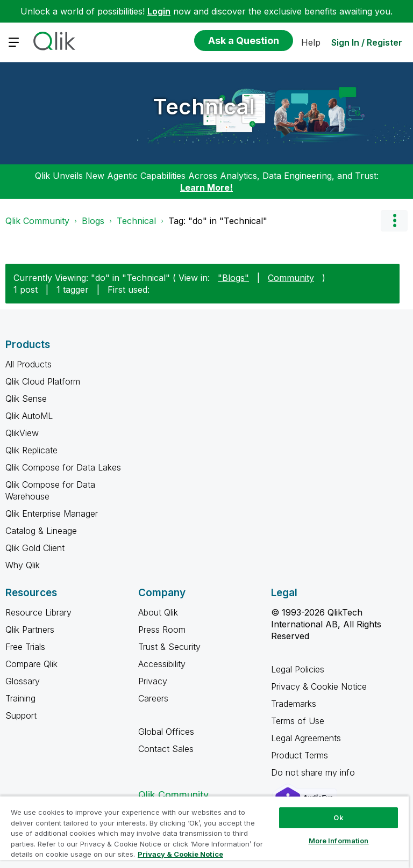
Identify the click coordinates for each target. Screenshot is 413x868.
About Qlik (158, 612)
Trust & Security (169, 647)
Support (21, 715)
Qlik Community (37, 221)
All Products (29, 364)
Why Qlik (23, 565)
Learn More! (206, 187)
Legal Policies (298, 669)
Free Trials (25, 647)
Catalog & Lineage (41, 531)
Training (20, 698)
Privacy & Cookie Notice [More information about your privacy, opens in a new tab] (180, 854)
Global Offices (166, 732)
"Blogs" (233, 278)
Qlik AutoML (29, 416)
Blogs (93, 221)
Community (291, 278)
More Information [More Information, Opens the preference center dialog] (339, 841)
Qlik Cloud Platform (43, 381)
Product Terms (300, 755)
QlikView (22, 433)
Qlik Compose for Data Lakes (63, 467)
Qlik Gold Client (35, 548)
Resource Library (38, 612)
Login (159, 11)
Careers (153, 698)
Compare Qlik (31, 664)
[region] (204, 832)
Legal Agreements (306, 738)
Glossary (23, 681)
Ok (338, 818)
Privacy (153, 681)
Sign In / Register (367, 42)
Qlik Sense (26, 399)
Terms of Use (298, 721)
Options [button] (394, 221)
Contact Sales (166, 749)
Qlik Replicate (31, 450)
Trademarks (294, 704)
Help (311, 42)
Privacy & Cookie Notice (319, 686)
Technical (204, 107)
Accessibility (162, 664)
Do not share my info (314, 772)
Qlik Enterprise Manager (52, 513)
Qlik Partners (30, 630)
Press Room (162, 630)
